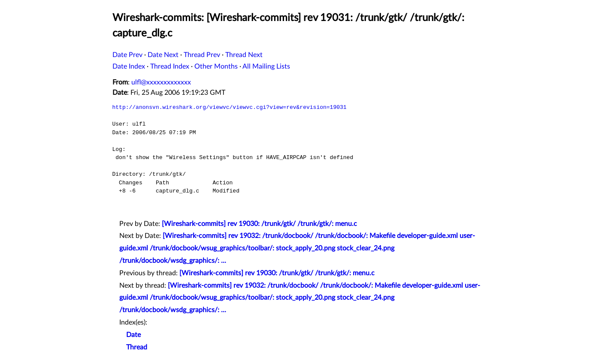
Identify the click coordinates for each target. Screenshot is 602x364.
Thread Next (244, 55)
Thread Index (170, 66)
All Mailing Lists (266, 66)
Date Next (163, 55)
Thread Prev (202, 55)
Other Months (216, 66)
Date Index (129, 66)
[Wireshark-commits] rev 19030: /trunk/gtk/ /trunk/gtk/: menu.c (259, 224)
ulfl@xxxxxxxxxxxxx (161, 82)
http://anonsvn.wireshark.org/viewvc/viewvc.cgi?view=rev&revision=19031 (230, 107)
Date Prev (127, 55)
